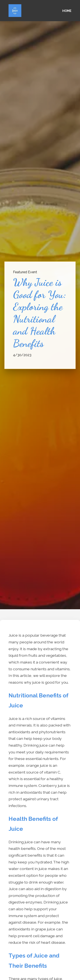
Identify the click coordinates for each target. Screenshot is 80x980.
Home (67, 11)
